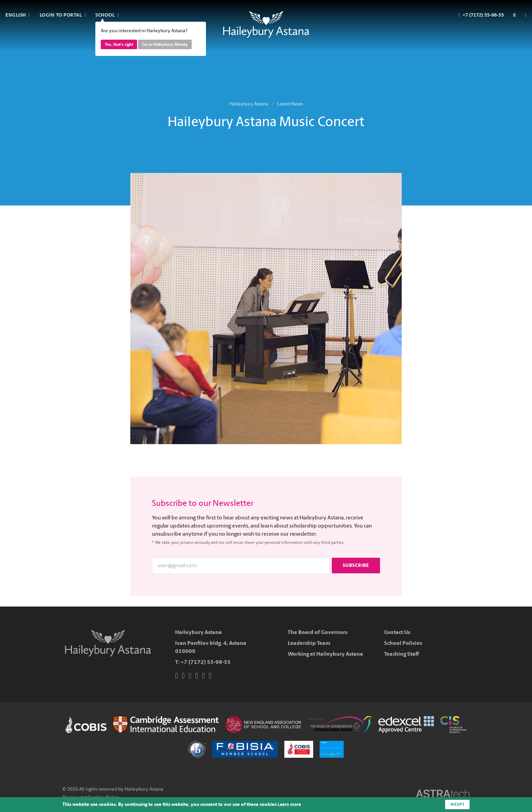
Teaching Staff (402, 654)
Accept (457, 804)
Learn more (290, 804)
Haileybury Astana (249, 104)
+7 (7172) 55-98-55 (206, 662)
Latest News (290, 104)
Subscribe (356, 565)
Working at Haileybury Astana (325, 654)
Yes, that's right (119, 44)
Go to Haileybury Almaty (165, 44)
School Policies (403, 643)
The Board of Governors (318, 632)
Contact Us (397, 632)
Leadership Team (309, 643)
